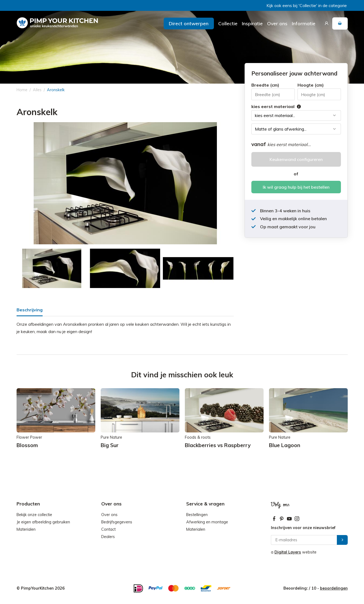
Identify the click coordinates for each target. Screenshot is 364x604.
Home (22, 90)
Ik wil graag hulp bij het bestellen (296, 187)
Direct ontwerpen (189, 23)
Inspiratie (252, 23)
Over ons (277, 23)
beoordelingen (334, 588)
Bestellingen (197, 515)
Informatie (304, 23)
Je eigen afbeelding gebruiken (43, 522)
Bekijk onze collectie (34, 515)
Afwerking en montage (207, 522)
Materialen (26, 529)
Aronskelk (56, 90)
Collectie (228, 23)
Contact (108, 529)
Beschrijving (30, 310)
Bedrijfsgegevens (117, 522)
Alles (37, 90)
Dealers (108, 537)
